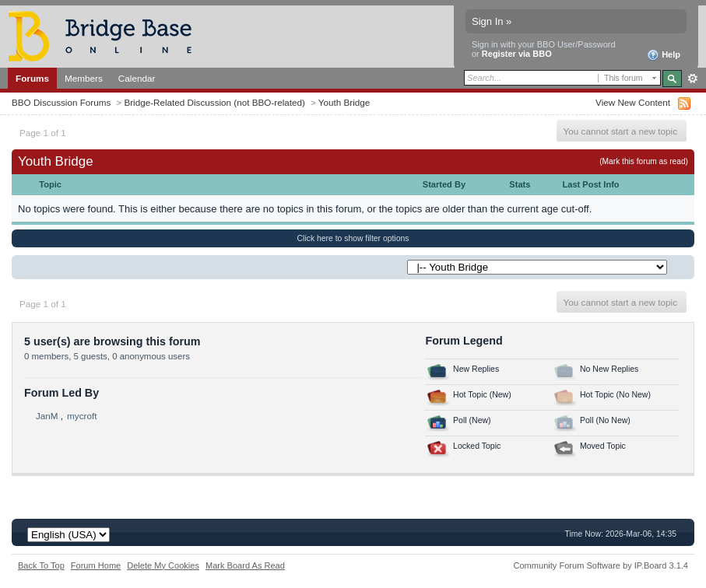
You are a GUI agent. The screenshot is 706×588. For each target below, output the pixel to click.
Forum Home (96, 565)
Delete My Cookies (163, 565)
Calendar (137, 78)
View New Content (633, 102)
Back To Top (41, 565)
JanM (47, 416)
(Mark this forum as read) (644, 161)
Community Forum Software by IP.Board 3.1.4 (601, 565)
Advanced (692, 79)
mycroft (82, 416)
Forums (32, 78)
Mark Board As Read (245, 565)
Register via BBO (517, 54)
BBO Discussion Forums (61, 102)
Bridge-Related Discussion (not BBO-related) (214, 102)
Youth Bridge (344, 102)
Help (664, 55)
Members (84, 78)
